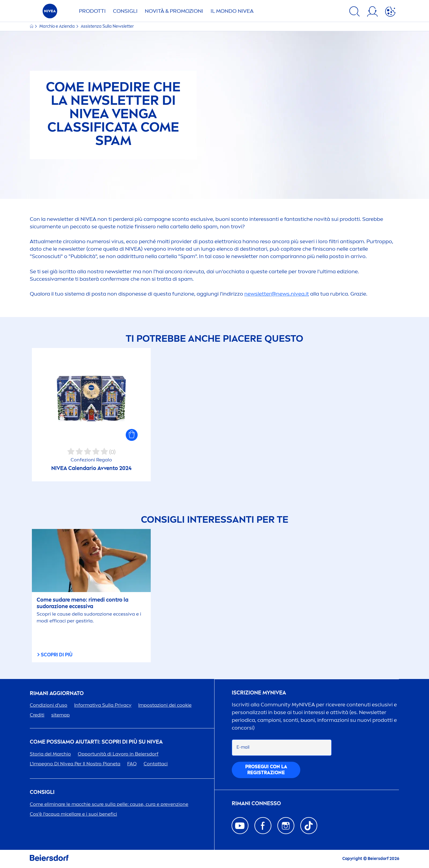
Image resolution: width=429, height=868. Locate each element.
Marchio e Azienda (57, 26)
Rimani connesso (256, 804)
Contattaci (156, 764)
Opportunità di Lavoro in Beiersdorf (118, 754)
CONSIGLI (125, 11)
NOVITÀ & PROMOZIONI (174, 11)
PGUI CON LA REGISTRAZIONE (266, 770)
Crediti (37, 715)
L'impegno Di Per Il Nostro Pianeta (75, 764)
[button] (132, 435)
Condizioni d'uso (49, 705)
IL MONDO (232, 11)
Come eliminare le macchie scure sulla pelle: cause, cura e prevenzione (109, 804)
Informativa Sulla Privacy (103, 705)
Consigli (42, 792)
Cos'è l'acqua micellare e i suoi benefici (73, 814)
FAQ (132, 764)
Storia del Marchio (50, 754)
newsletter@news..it (277, 294)
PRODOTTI (92, 11)
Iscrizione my (259, 693)
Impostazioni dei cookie (165, 705)
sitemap (60, 715)
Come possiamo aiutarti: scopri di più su (96, 742)
